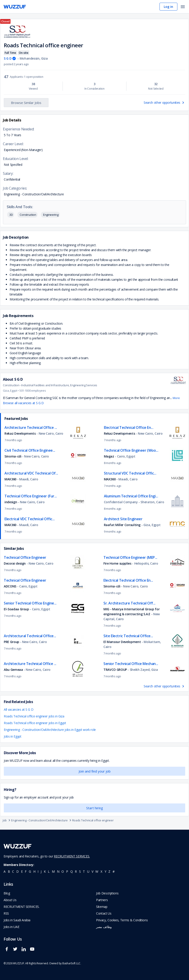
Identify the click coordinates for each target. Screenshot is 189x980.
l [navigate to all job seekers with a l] (49, 871)
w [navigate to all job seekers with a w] (97, 871)
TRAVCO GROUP (115, 670)
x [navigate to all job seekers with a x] (101, 871)
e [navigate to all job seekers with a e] (22, 871)
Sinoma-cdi (13, 456)
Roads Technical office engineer (93, 820)
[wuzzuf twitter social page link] (16, 951)
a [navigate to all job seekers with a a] (5, 871)
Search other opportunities (164, 103)
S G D (8, 58)
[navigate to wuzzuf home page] (15, 7)
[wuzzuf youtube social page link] (33, 951)
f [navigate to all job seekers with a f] (26, 871)
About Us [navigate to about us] (10, 900)
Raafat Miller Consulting (122, 525)
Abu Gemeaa (13, 670)
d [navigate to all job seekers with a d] (18, 871)
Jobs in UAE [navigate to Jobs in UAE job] (11, 927)
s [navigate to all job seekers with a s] (80, 871)
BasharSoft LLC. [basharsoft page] (72, 963)
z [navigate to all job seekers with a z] (109, 871)
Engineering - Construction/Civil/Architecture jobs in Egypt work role (50, 730)
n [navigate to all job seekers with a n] (58, 871)
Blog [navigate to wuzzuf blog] (7, 893)
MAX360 (10, 479)
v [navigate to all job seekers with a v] (92, 871)
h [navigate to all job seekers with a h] (34, 871)
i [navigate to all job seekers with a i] (38, 871)
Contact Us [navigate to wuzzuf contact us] (104, 913)
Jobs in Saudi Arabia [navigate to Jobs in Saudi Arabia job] (17, 920)
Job (7, 820)
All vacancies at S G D (19, 709)
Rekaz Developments (20, 433)
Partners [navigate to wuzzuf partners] (102, 900)
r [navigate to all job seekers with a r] (76, 871)
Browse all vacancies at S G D (23, 403)
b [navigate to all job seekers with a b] (9, 871)
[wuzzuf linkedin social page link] (25, 951)
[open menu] (183, 7)
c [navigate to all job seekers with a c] (13, 871)
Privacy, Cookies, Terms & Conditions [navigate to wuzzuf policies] (122, 920)
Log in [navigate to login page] (168, 7)
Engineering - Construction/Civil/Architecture (42, 820)
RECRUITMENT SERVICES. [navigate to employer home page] (22, 907)
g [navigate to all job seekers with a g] (30, 871)
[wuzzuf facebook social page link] (8, 951)
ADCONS (10, 586)
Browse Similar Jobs (26, 103)
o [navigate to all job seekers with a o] (63, 871)
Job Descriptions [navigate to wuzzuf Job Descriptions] (107, 893)
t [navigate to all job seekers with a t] (84, 871)
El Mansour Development (123, 642)
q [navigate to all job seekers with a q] (72, 871)
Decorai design (15, 563)
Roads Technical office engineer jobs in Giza (34, 716)
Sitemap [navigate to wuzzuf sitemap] (102, 907)
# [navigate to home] (114, 871)
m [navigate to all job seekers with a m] (53, 871)
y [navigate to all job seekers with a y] (105, 871)
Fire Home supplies (117, 563)
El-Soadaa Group (16, 609)
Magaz (109, 456)
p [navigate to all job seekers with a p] (67, 871)
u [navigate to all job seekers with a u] (88, 871)
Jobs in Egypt (13, 736)
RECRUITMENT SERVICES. (72, 856)
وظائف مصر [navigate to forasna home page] (104, 927)
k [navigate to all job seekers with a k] (45, 871)
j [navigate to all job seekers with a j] (41, 871)
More (176, 398)
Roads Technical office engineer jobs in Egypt (35, 723)
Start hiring (95, 808)
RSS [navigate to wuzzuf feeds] (6, 913)
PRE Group (12, 642)
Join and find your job (95, 771)
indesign (11, 502)
